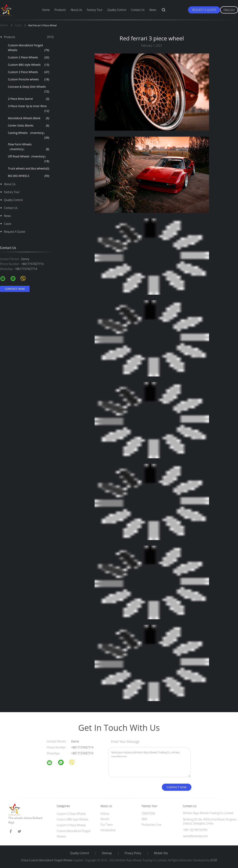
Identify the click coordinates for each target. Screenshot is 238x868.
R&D (144, 819)
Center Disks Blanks (29, 126)
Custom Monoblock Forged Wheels (29, 48)
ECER (214, 860)
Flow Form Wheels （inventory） (29, 147)
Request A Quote (204, 10)
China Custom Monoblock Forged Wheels (47, 860)
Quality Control (117, 10)
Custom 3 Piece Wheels (29, 72)
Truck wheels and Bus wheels (29, 169)
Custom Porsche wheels (29, 79)
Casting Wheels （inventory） (29, 135)
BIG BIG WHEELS (29, 176)
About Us (76, 10)
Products (60, 10)
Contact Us (138, 10)
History (105, 813)
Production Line (151, 825)
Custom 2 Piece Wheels (29, 57)
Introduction (108, 830)
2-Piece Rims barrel (29, 99)
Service (105, 819)
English (229, 10)
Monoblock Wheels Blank (29, 118)
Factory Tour (95, 10)
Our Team (107, 825)
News (153, 10)
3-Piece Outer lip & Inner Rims (29, 109)
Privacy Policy (133, 853)
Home (46, 10)
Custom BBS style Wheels (29, 65)
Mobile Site (161, 853)
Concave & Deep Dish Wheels (29, 89)
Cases (8, 224)
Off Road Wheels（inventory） (29, 159)
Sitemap (107, 853)
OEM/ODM (148, 813)
